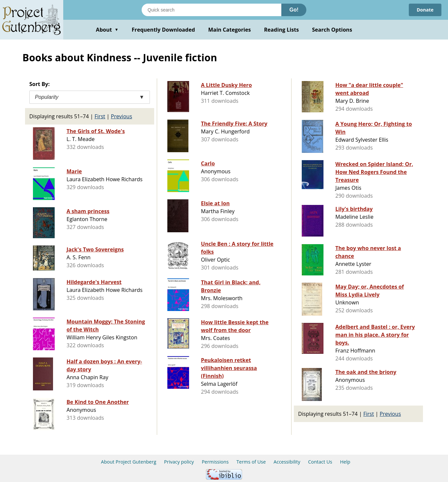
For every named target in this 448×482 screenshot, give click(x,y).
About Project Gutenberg (129, 462)
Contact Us (320, 462)
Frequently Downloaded (163, 30)
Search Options (332, 30)
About (107, 30)
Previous (122, 116)
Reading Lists (282, 30)
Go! (294, 10)
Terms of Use (251, 462)
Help (345, 462)
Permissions (215, 462)
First (100, 116)
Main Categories (230, 30)
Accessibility (287, 462)
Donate (425, 10)
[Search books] (211, 10)
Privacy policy (179, 462)
